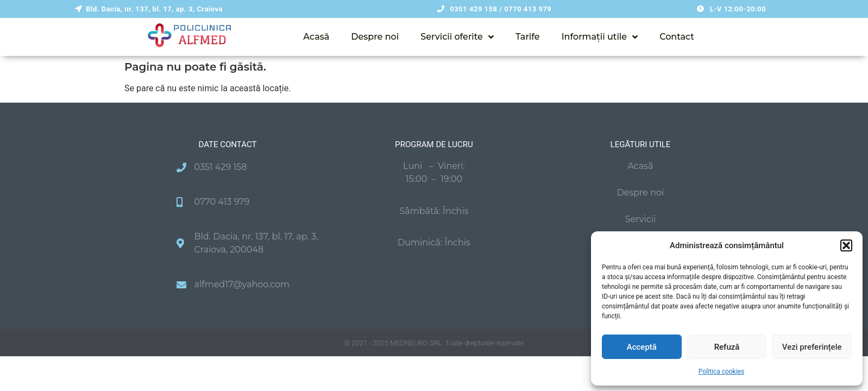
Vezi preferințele (812, 347)
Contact (677, 37)
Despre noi (375, 37)
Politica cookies (721, 371)
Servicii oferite (457, 37)
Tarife (528, 37)
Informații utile (600, 37)
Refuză (727, 347)
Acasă (316, 37)
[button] (846, 245)
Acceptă (642, 347)
